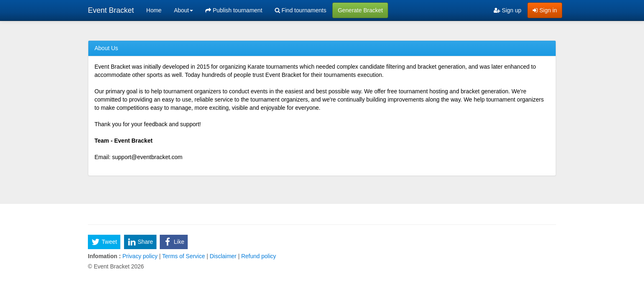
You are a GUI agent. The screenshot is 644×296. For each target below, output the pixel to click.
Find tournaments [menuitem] (301, 10)
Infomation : (104, 256)
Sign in (545, 10)
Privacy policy (140, 256)
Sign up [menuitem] (507, 10)
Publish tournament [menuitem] (234, 10)
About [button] (183, 10)
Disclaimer (223, 256)
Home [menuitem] (154, 10)
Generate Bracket (360, 10)
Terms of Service (184, 256)
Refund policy (258, 256)
